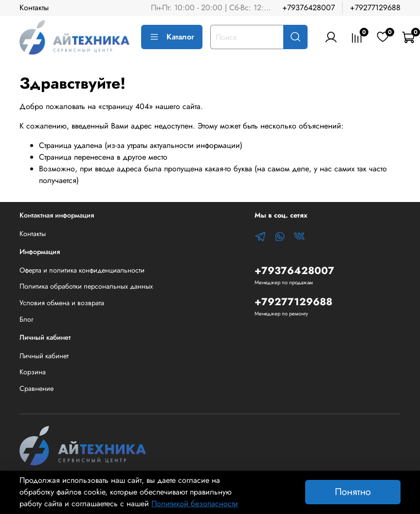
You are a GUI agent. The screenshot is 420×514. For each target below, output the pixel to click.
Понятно (353, 492)
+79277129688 (375, 8)
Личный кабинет (44, 356)
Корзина (33, 372)
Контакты (34, 8)
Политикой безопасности (195, 504)
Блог (27, 319)
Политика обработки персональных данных (86, 286)
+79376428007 (309, 8)
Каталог (172, 37)
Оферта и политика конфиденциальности (82, 270)
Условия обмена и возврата (62, 303)
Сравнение (37, 388)
